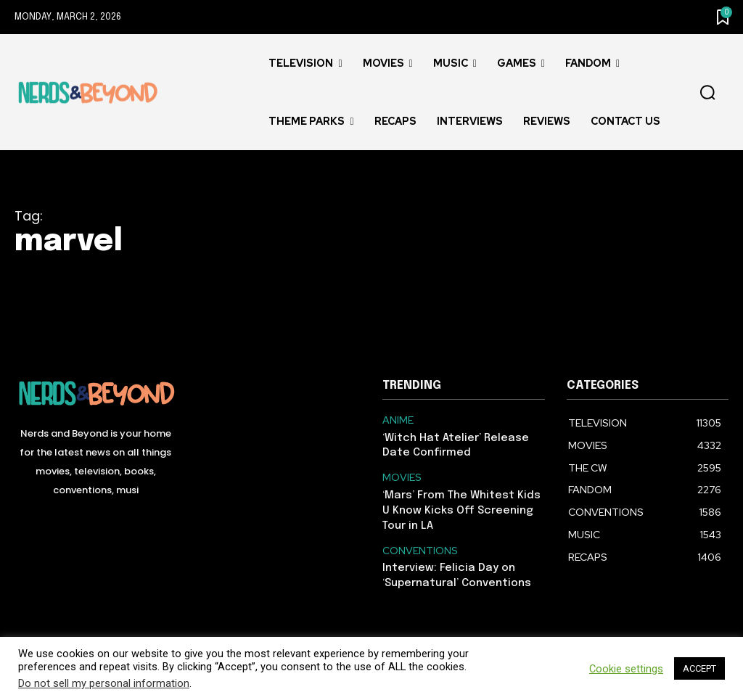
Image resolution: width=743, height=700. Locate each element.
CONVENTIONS (418, 544)
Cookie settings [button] (626, 669)
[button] (707, 93)
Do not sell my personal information (104, 683)
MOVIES (401, 475)
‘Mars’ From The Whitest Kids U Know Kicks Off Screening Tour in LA (462, 505)
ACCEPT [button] (699, 668)
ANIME (397, 420)
